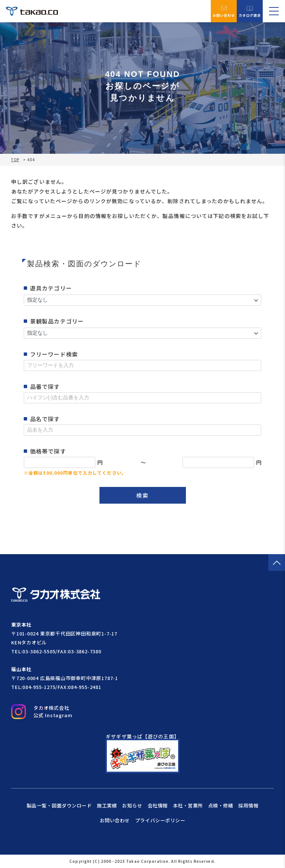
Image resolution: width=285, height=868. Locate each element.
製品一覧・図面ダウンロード (59, 805)
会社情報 (158, 805)
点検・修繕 (221, 805)
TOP (15, 160)
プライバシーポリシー (160, 820)
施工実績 (107, 805)
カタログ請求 (250, 11)
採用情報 (248, 805)
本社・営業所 (188, 805)
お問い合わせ (224, 11)
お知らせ (132, 805)
